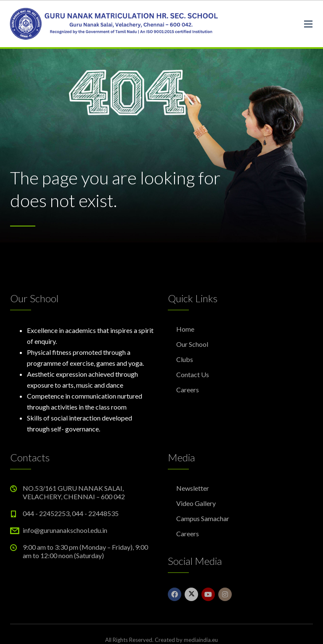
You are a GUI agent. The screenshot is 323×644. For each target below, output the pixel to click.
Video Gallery (196, 503)
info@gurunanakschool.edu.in (65, 530)
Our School (192, 344)
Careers (188, 390)
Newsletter (193, 488)
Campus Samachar (203, 518)
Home (185, 329)
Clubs (185, 359)
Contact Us (193, 374)
